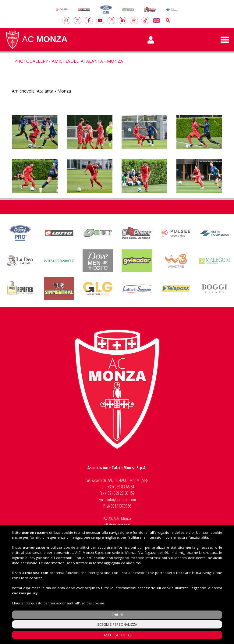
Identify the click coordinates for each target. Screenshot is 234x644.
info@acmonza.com (122, 500)
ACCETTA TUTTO (117, 635)
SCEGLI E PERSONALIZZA (117, 624)
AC (36, 40)
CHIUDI (117, 615)
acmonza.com (35, 532)
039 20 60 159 (124, 493)
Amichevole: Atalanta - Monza (87, 61)
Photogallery (31, 61)
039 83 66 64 (124, 487)
